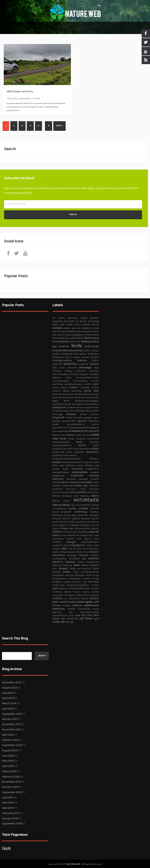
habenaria (77, 431)
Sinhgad (63, 569)
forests (95, 414)
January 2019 (10, 819)
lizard (80, 466)
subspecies (75, 579)
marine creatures (70, 482)
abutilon (94, 318)
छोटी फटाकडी (67, 619)
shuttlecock (92, 562)
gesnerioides (69, 421)
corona (95, 381)
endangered (59, 407)
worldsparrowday (90, 612)
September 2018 (12, 824)
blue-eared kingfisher (87, 354)
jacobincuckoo (60, 449)
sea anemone (90, 559)
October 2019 (10, 787)
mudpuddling (69, 492)
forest (83, 414)
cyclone (56, 391)
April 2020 (8, 766)
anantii (86, 325)
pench (79, 522)
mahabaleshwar (61, 472)
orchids (83, 508)
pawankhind (59, 522)
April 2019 (8, 808)
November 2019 (12, 782)
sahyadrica (59, 555)
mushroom (93, 492)
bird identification (88, 338)
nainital (56, 496)
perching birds (91, 522)
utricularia (58, 595)
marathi (95, 479)
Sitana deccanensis (80, 569)
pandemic (83, 515)
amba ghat (59, 325)
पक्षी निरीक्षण (86, 619)
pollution (57, 532)
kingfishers (92, 452)
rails (97, 535)
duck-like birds (60, 398)
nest (73, 505)
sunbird (86, 579)
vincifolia (57, 598)
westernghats (85, 602)
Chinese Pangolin (79, 374)
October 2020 (10, 740)
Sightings (67, 565)
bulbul (96, 361)
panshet (67, 519)
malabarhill (77, 476)
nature (95, 496)
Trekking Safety (62, 592)
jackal (96, 445)
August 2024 (10, 688)
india (95, 435)
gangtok (88, 418)
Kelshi (96, 449)
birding (86, 342)
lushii (66, 469)
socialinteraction (90, 572)
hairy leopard (91, 431)
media (96, 482)
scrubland (74, 559)
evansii (81, 408)
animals (57, 328)
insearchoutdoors (62, 445)
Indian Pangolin (77, 439)
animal (95, 325)
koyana (66, 462)
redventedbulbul (90, 542)
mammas (71, 479)
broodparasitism (62, 360)
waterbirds (75, 599)
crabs (96, 384)
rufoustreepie (67, 552)
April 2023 (8, 709)
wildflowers (92, 605)
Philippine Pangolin (79, 525)
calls (55, 368)
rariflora (57, 542)
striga (96, 575)
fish (72, 411)
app (73, 328)
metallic (57, 486)
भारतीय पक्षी (58, 622)
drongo (95, 394)
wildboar (77, 605)
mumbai (82, 492)
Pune (56, 535)
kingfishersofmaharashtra (66, 459)
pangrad (57, 519)
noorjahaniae (59, 509)
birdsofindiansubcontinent (68, 351)
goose (96, 424)
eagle (55, 401)
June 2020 (8, 756)
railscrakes (58, 539)
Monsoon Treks (76, 489)
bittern (88, 351)
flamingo (80, 411)
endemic (72, 408)
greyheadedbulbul (81, 428)
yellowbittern (60, 616)
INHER (79, 442)
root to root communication (83, 549)
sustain (67, 582)
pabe (74, 515)
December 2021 (11, 724)
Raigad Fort (87, 535)
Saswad (83, 555)
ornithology (81, 512)
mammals (58, 479)
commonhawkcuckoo (87, 378)
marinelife (86, 482)
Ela (66, 404)
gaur (96, 418)
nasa (76, 496)
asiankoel (87, 328)
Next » (59, 126)
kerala (56, 452)
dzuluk (95, 398)
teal (85, 582)
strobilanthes (60, 579)
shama (81, 562)
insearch (94, 442)
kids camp (66, 452)
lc (91, 462)
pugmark (94, 532)
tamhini (77, 582)
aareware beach (77, 318)
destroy (57, 394)
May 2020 (8, 761)
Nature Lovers (61, 501)
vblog (79, 595)
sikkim (77, 565)
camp (62, 368)
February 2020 (11, 777)
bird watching (60, 342)
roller (64, 549)
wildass (67, 606)
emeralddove (92, 404)
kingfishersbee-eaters (64, 455)
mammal (94, 476)
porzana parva (71, 532)
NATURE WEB (74, 864)
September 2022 (12, 714)
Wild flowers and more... (20, 91)
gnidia (56, 424)
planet (95, 529)
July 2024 (8, 693)
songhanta (58, 575)
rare (97, 539)
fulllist (69, 418)
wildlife (71, 609)
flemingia (57, 414)
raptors (88, 539)
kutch (80, 462)
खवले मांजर (80, 616)
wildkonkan (59, 609)
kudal (73, 462)
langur (87, 462)
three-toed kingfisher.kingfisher (71, 585)
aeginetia (57, 321)
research (57, 545)
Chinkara (94, 374)
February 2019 (11, 813)
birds (77, 346)
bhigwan (79, 335)
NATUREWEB (86, 500)
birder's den (75, 342)
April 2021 (8, 735)
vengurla (94, 595)
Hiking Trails (59, 435)
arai (79, 328)
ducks (88, 398)
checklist (81, 371)
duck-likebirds (77, 398)
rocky (89, 545)
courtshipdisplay (73, 384)
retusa (66, 545)
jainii (71, 449)
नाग (77, 619)
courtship (58, 384)
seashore (58, 562)
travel (87, 589)
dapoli (66, 391)
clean (69, 378)
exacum (89, 408)
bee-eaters (58, 335)
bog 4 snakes (73, 357)
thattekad (94, 582)
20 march (59, 318)
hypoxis (87, 435)
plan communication (80, 529)
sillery (85, 565)
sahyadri (94, 552)
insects (82, 445)
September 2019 (12, 792)
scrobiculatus (60, 559)
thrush (95, 585)
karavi (88, 449)
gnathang (94, 421)
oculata (72, 508)
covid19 (87, 384)
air (77, 321)
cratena (73, 387)
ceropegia (85, 368)
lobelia (88, 466)
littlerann (71, 466)
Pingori (65, 528)
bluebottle (58, 357)
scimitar (94, 555)
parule (95, 519)
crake (55, 388)
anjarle (67, 328)
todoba (72, 589)
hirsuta (70, 435)
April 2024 (8, 698)
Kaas (83, 449)
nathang (84, 496)
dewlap (79, 394)
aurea (96, 328)
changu (69, 371)
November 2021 (12, 730)
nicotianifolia (83, 505)
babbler (71, 331)
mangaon (83, 479)
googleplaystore (76, 424)
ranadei (70, 539)
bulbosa (82, 360)
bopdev (86, 357)
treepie (95, 589)
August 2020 (10, 751)
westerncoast (67, 602)
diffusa (87, 394)
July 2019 (7, 798)
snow (76, 572)
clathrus (57, 378)
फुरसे (97, 619)
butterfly (83, 364)
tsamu (86, 592)
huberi (79, 435)
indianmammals (61, 442)
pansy (76, 518)
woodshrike (84, 609)
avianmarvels (59, 331)
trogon (77, 592)
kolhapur (94, 459)
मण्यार (67, 622)
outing (67, 515)
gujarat (95, 428)
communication (61, 381)
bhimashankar (91, 335)
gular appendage (61, 431)
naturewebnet (61, 505)
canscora (72, 368)
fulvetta (78, 418)
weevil (85, 599)
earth (67, 401)
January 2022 (10, 719)
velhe (86, 595)
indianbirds (93, 439)
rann (79, 539)
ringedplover (78, 545)
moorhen (94, 489)
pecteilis (70, 522)
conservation (80, 381)
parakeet (86, 519)
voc (66, 599)
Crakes (64, 388)
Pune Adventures (70, 535)
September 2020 (12, 745)
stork (89, 575)
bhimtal (56, 338)
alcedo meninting (89, 321)
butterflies (70, 364)
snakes (67, 572)
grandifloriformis (62, 428)
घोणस (90, 616)
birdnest (64, 346)
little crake (58, 466)
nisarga (95, 505)
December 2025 (12, 682)
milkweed (67, 486)
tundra (95, 592)
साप (72, 622)
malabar (95, 472)
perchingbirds (60, 525)
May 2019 (8, 803)
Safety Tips (82, 552)
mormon (57, 492)
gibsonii (82, 421)
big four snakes (69, 338)
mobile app (81, 486)
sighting (57, 565)
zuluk (71, 616)
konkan (57, 462)
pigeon (56, 529)
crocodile (84, 388)
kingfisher (79, 452)
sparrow (69, 575)
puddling (84, 532)
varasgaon (70, 595)
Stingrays (80, 575)
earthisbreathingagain (87, 401)
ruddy (55, 552)
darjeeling (77, 391)
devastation (68, 394)
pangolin (94, 515)
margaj (56, 482)
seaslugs (70, 562)
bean (78, 331)
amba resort (74, 325)
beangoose (87, 331)
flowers (71, 414)
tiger (55, 588)
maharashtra (80, 472)
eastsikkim (58, 404)
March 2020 (9, 771)
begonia (69, 335)
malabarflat (58, 476)
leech (96, 462)
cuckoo (95, 388)
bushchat (57, 364)
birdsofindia (92, 346)
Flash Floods (92, 411)
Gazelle (56, 421)
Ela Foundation (76, 404)
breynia (95, 357)
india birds (59, 439)
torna (80, 588)
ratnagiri (71, 542)
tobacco (63, 589)
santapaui (72, 555)
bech (96, 331)
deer (96, 391)
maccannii (77, 469)
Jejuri (77, 449)
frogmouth (58, 418)
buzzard (94, 364)
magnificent (92, 469)
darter (88, 391)
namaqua (67, 496)
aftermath (69, 321)
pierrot (95, 525)
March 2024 (9, 703)
